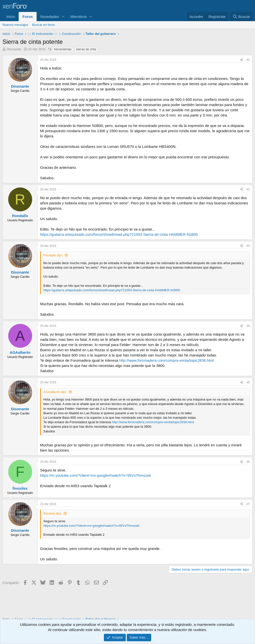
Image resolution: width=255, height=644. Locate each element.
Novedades (50, 17)
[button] (63, 17)
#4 (248, 326)
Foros (28, 17)
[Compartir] (242, 60)
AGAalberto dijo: (55, 392)
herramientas (63, 49)
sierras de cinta (86, 49)
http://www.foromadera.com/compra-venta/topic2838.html (167, 360)
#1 (248, 60)
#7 (248, 504)
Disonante (14, 49)
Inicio (11, 17)
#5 (248, 382)
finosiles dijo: (53, 513)
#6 (248, 462)
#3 (248, 246)
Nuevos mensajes (15, 25)
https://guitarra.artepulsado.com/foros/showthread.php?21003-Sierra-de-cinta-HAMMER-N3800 (119, 234)
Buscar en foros (43, 25)
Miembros (78, 17)
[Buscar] (241, 17)
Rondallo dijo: (53, 255)
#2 (248, 189)
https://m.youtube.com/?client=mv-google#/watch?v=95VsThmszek (96, 475)
